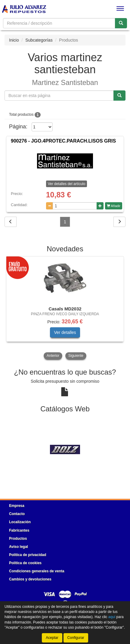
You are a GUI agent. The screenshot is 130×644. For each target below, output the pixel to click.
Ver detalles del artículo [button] (67, 184)
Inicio (14, 40)
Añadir (114, 206)
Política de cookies (25, 563)
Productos (18, 539)
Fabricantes (19, 530)
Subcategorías (39, 40)
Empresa (17, 506)
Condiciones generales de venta (37, 571)
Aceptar (52, 638)
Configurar (76, 638)
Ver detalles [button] (65, 332)
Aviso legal (19, 547)
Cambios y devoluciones (30, 579)
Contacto (17, 514)
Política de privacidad (28, 555)
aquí (112, 617)
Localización (20, 522)
